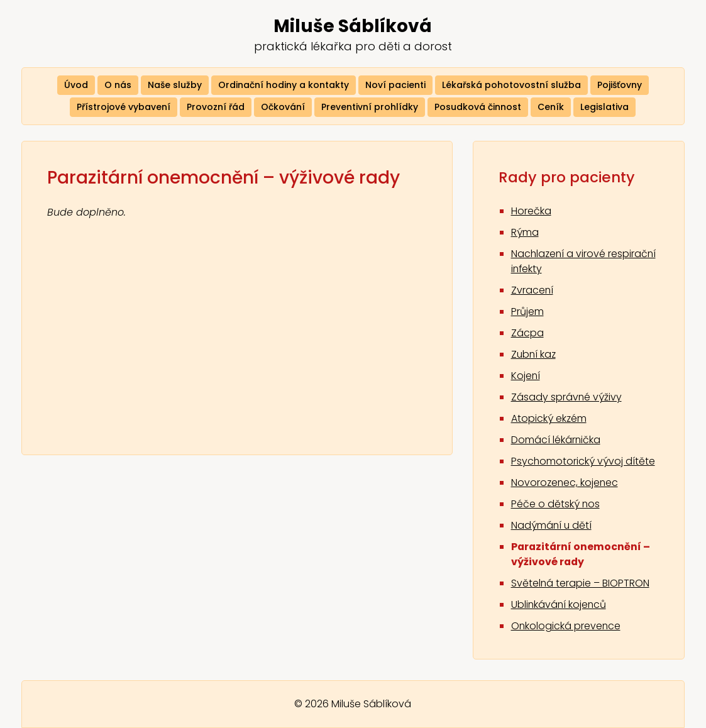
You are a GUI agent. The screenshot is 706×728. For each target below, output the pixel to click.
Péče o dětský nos (556, 506)
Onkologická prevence (566, 628)
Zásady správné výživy (567, 399)
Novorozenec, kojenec (565, 484)
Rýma (525, 234)
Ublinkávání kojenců (560, 606)
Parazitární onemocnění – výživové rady (582, 556)
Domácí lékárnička (556, 442)
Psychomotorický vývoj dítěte (583, 463)
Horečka (531, 213)
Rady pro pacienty (569, 178)
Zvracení (532, 292)
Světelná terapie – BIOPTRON (581, 585)
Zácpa (527, 335)
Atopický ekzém (549, 420)
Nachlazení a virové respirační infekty (559, 263)
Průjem (527, 313)
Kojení (526, 378)
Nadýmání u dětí (552, 527)
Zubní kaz (534, 356)
